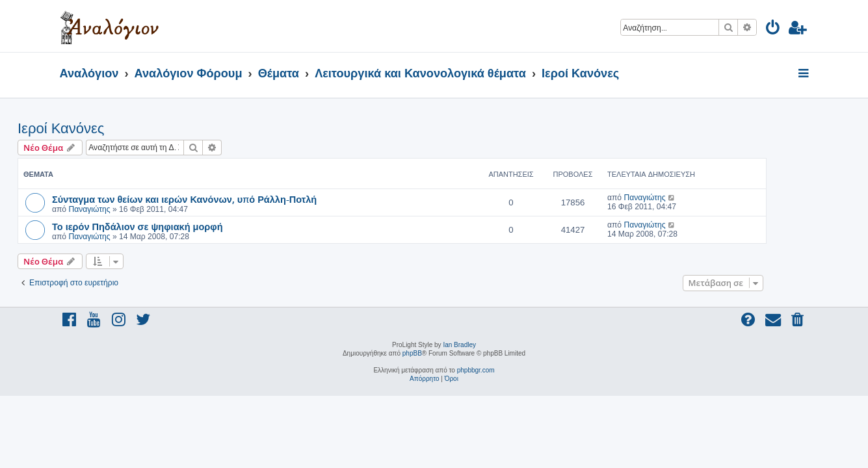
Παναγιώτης (131, 209)
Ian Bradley (459, 345)
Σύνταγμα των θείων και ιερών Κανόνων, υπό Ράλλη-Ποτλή (227, 199)
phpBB (412, 353)
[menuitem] (773, 30)
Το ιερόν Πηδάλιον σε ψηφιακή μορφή (180, 226)
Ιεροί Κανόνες (103, 128)
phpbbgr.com (476, 370)
